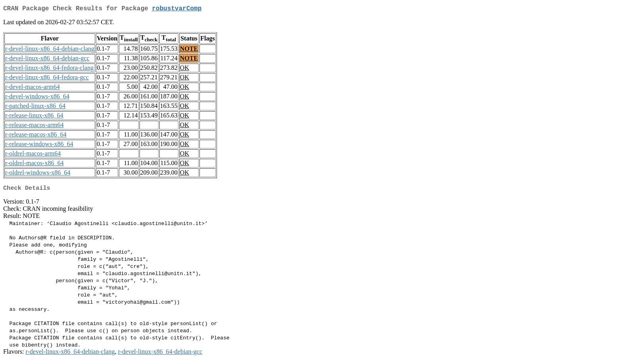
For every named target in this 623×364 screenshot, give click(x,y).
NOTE (189, 50)
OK (185, 69)
